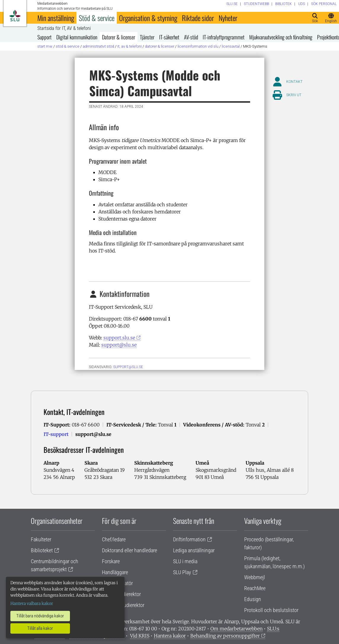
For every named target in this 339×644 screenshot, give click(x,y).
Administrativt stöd (98, 46)
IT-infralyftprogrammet (224, 37)
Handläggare (115, 572)
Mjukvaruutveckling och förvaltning (281, 37)
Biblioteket (42, 550)
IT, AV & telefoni (129, 46)
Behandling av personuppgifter (225, 636)
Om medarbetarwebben (236, 629)
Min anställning (56, 18)
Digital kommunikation (77, 37)
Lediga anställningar (194, 550)
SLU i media (185, 561)
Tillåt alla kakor (40, 628)
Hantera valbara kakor (32, 603)
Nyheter (228, 18)
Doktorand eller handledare (129, 550)
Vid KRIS (140, 636)
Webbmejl (255, 577)
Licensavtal (231, 46)
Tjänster (147, 37)
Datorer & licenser (119, 37)
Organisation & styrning (148, 18)
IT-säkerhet (169, 37)
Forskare (111, 561)
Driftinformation (189, 539)
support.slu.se (119, 338)
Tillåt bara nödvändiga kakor (40, 616)
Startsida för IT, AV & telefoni (64, 28)
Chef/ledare (114, 539)
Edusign (253, 599)
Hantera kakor (170, 636)
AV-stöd (191, 37)
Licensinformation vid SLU (198, 46)
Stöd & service (97, 18)
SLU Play (182, 572)
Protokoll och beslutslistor (271, 610)
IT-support (56, 434)
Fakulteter (41, 539)
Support (44, 37)
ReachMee (255, 588)
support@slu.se (119, 345)
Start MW (45, 46)
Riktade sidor (198, 18)
